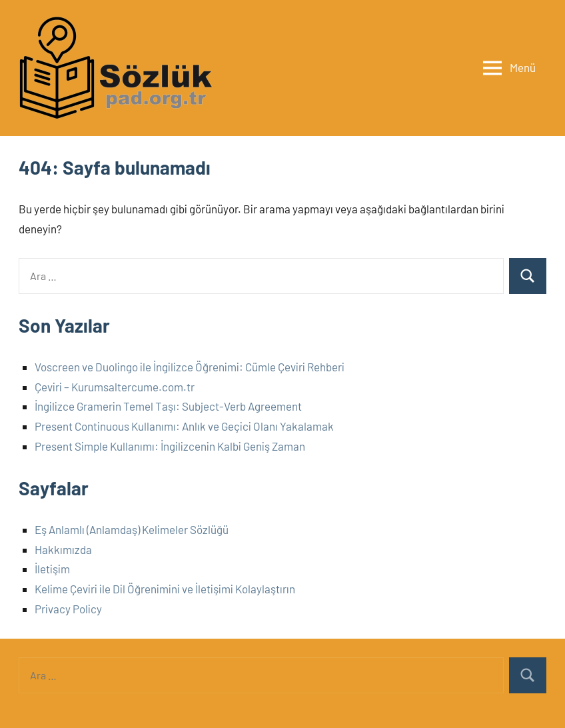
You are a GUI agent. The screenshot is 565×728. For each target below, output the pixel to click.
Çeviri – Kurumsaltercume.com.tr (115, 387)
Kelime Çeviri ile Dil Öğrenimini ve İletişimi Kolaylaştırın (165, 589)
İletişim (52, 569)
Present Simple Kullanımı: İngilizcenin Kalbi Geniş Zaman (170, 446)
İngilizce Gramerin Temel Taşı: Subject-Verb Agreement (168, 406)
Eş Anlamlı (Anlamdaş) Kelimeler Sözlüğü (132, 529)
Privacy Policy (68, 609)
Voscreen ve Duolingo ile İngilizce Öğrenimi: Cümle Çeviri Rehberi (190, 367)
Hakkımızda (63, 549)
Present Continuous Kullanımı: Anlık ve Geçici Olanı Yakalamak (184, 426)
